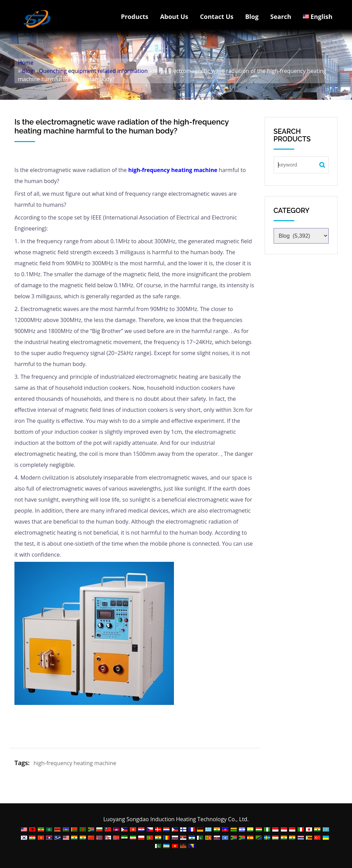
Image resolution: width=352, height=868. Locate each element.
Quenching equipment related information (93, 71)
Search (281, 17)
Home (26, 63)
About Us (174, 17)
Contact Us (217, 17)
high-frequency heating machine (172, 170)
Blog (252, 17)
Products (135, 17)
